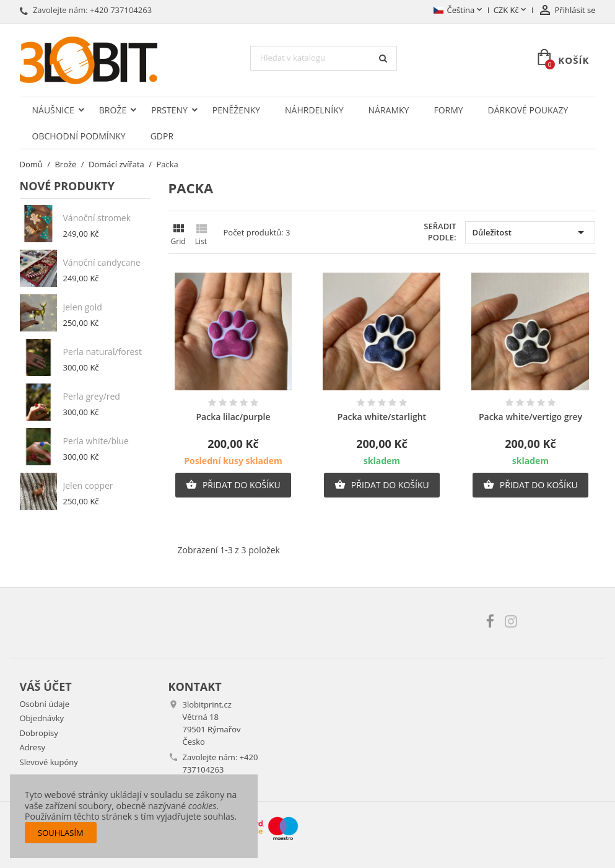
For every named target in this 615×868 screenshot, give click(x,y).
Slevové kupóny (49, 762)
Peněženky (236, 110)
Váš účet (46, 686)
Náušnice (53, 110)
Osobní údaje (45, 704)
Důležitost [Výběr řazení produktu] (530, 232)
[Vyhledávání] (324, 58)
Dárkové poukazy (528, 110)
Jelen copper (88, 485)
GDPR (162, 136)
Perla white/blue (96, 441)
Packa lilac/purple (233, 417)
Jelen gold (83, 307)
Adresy (33, 747)
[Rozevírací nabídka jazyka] (459, 11)
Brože (113, 110)
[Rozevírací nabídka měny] (511, 11)
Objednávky (42, 718)
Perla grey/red (92, 396)
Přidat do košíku (233, 485)
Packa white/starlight (382, 417)
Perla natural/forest (102, 352)
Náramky (389, 110)
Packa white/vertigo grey (530, 417)
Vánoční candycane (102, 262)
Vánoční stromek (97, 218)
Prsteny (169, 110)
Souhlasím (61, 833)
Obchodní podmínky (79, 136)
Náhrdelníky (314, 110)
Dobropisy (39, 733)
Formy (448, 110)
